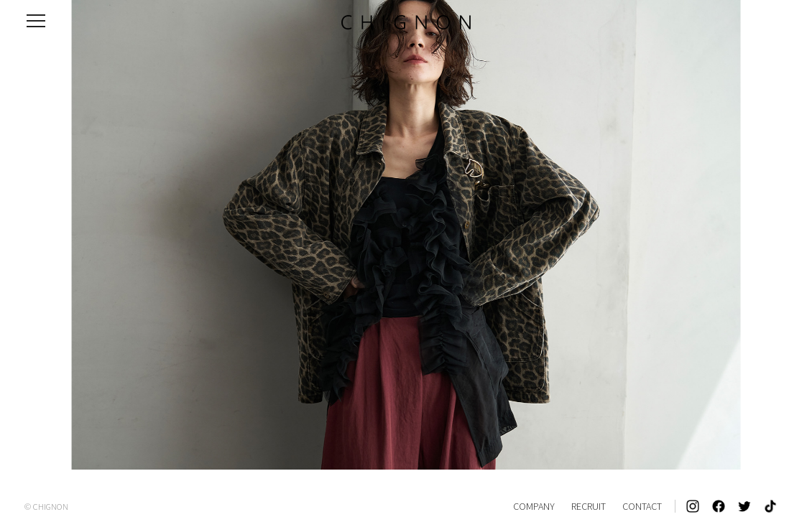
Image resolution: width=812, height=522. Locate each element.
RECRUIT (589, 506)
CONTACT (642, 506)
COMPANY (534, 506)
